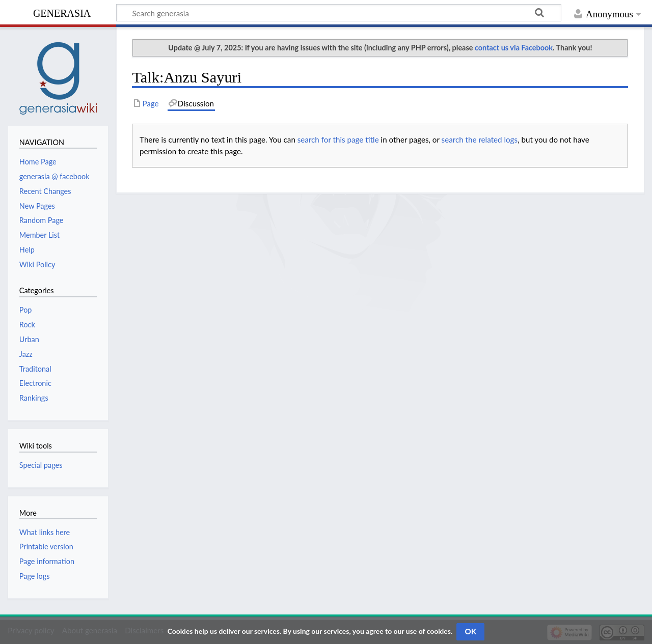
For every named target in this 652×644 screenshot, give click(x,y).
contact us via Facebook (514, 48)
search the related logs (480, 139)
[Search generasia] (339, 13)
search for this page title (338, 139)
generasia (62, 12)
